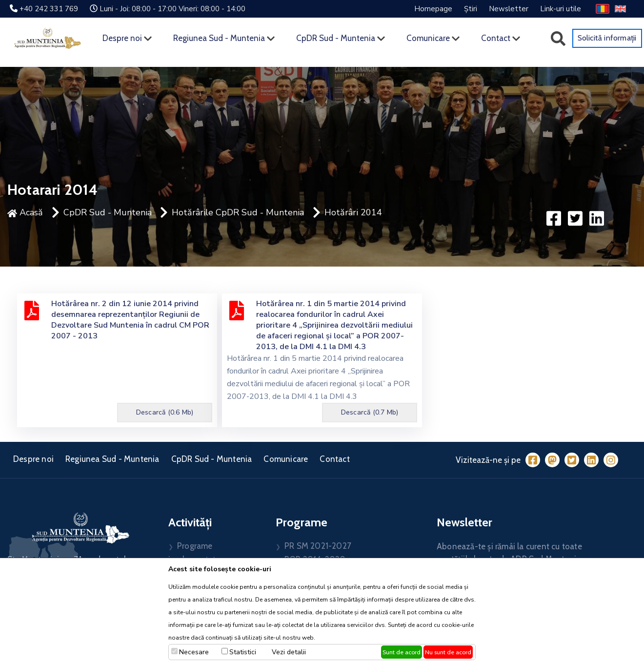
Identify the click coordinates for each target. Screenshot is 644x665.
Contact (496, 38)
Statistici (243, 652)
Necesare (194, 652)
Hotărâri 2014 (353, 212)
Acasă (25, 212)
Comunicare (428, 38)
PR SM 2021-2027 (318, 546)
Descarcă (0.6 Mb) (165, 412)
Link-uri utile (561, 9)
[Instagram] (611, 460)
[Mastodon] (552, 460)
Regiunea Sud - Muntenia (219, 38)
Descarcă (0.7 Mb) (370, 412)
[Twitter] (572, 460)
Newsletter (509, 9)
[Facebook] (533, 460)
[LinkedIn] (591, 460)
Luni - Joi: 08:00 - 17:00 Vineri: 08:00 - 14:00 (172, 9)
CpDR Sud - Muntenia (336, 38)
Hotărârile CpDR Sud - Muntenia (238, 212)
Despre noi (122, 38)
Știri (471, 9)
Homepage (433, 9)
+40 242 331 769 (49, 9)
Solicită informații (607, 38)
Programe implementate (194, 553)
